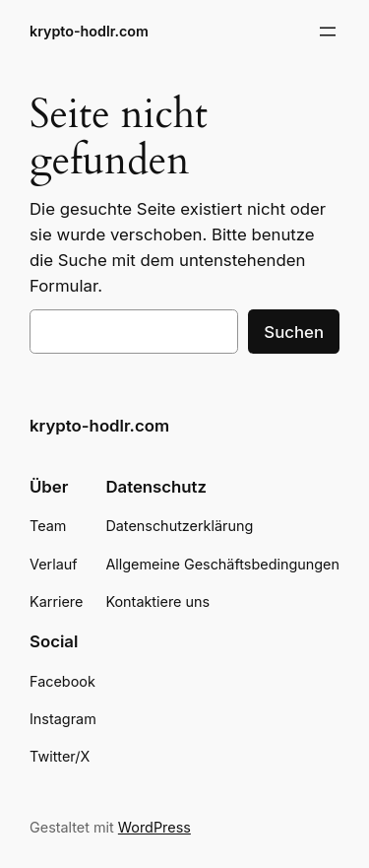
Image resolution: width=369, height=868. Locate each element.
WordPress (154, 827)
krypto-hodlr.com (89, 31)
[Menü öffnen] (328, 32)
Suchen (294, 332)
